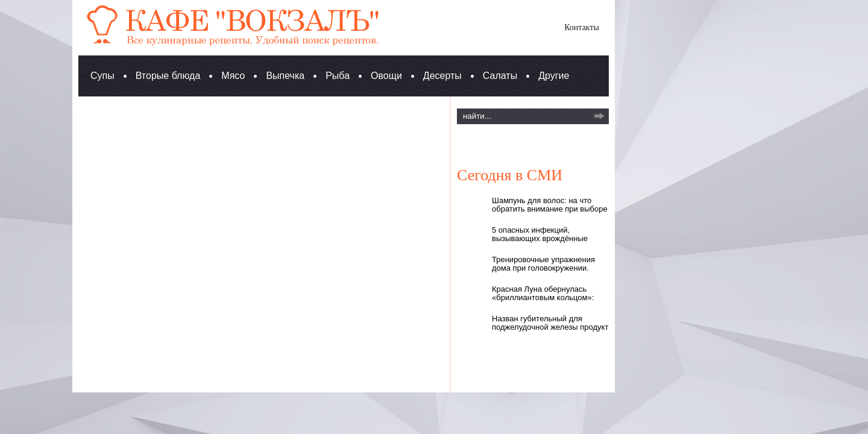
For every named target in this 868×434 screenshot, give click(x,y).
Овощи (386, 76)
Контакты (582, 27)
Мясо (233, 76)
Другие (554, 76)
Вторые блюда (168, 76)
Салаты (500, 76)
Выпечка (285, 76)
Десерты (442, 76)
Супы (102, 76)
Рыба (338, 76)
